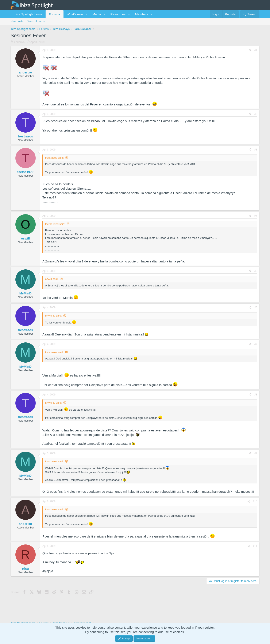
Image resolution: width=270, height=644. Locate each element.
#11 (255, 546)
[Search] (250, 14)
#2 (256, 114)
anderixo (19, 42)
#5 (256, 271)
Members (142, 14)
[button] (86, 14)
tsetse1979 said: (55, 224)
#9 (256, 453)
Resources (118, 14)
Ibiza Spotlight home (28, 14)
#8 (256, 395)
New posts (17, 21)
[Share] (250, 50)
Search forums (36, 21)
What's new (75, 14)
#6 (256, 307)
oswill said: (52, 279)
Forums (55, 14)
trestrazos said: (54, 158)
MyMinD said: (53, 316)
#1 (256, 50)
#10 (255, 501)
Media (97, 14)
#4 (256, 216)
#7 (256, 344)
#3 (256, 150)
